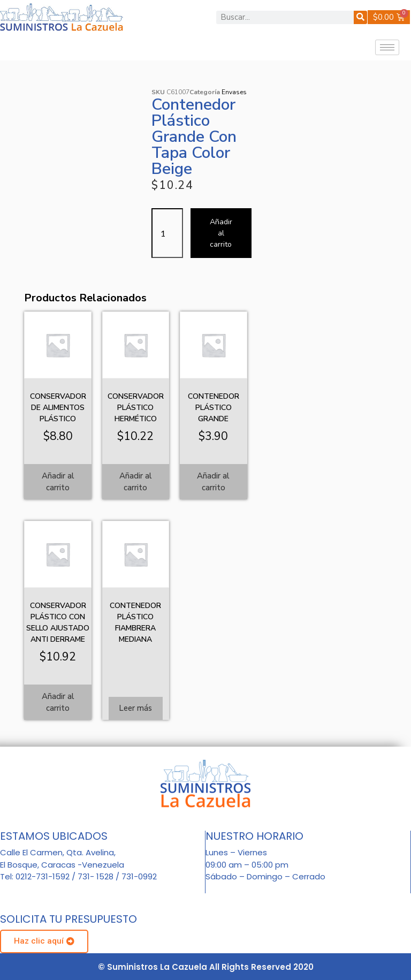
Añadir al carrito (221, 233)
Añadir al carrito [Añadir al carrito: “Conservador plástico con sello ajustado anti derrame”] (58, 702)
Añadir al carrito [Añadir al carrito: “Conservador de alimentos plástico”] (58, 482)
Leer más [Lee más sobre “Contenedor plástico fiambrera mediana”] (135, 708)
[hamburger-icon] (387, 47)
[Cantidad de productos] (167, 233)
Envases (234, 92)
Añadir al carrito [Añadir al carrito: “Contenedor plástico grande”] (213, 482)
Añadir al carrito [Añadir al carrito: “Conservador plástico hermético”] (136, 482)
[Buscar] (360, 17)
